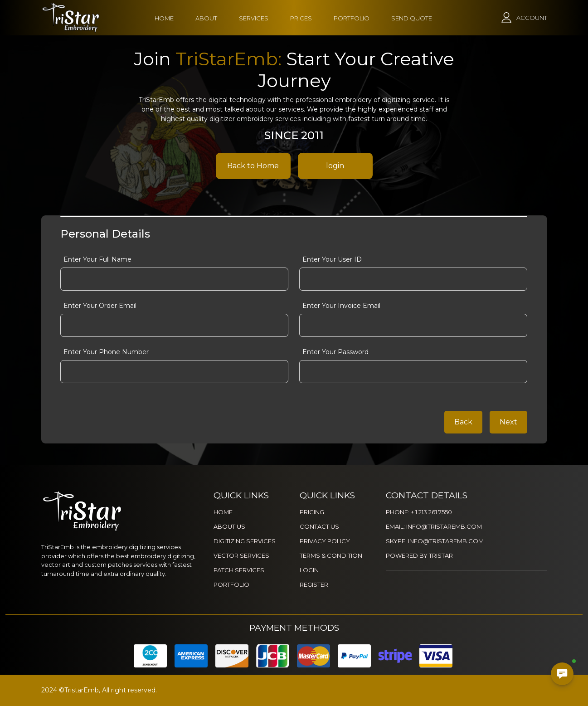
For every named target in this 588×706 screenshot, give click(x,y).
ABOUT (206, 18)
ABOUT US (229, 526)
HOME (164, 18)
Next (508, 422)
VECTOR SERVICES (241, 555)
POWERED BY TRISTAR (419, 555)
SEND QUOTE (412, 18)
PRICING (312, 512)
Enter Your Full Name (97, 259)
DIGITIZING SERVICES (245, 541)
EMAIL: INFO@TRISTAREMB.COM (434, 526)
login (335, 166)
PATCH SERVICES (239, 570)
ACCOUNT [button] (532, 18)
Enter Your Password (335, 352)
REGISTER (314, 584)
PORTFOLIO (352, 18)
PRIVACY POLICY (325, 541)
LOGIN (309, 570)
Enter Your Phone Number (106, 352)
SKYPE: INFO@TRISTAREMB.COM (435, 541)
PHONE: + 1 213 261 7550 (419, 512)
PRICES (301, 18)
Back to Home (253, 166)
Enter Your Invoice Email (341, 306)
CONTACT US (319, 526)
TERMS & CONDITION (331, 555)
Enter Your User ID (332, 259)
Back (463, 422)
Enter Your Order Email (100, 306)
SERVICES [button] (254, 18)
